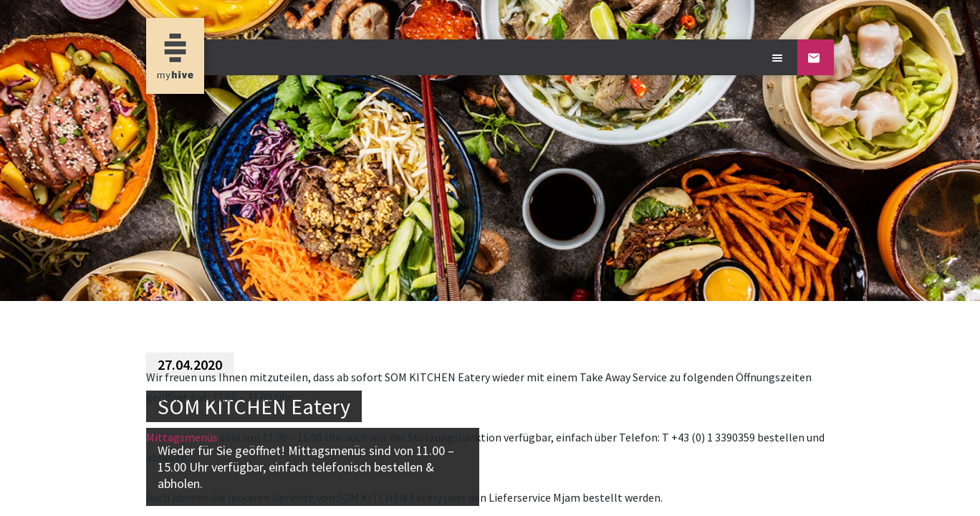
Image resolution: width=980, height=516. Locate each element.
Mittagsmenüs (182, 437)
